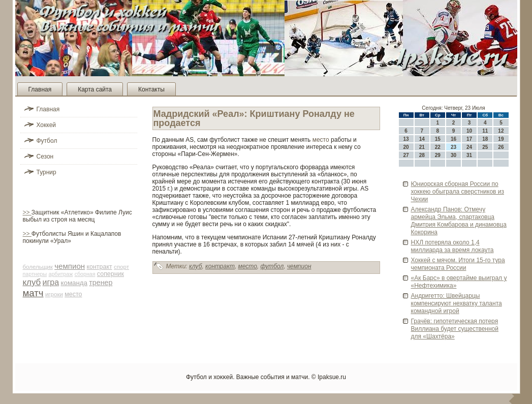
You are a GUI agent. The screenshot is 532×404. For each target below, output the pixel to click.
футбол (272, 266)
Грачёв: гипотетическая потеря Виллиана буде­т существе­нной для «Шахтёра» (455, 329)
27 (406, 155)
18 (485, 139)
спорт (121, 267)
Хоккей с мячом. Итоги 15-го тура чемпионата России (458, 264)
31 (469, 155)
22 (438, 147)
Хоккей (46, 125)
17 (469, 139)
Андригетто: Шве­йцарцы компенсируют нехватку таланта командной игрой (457, 303)
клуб (32, 282)
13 (406, 139)
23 (453, 147)
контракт (99, 267)
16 (453, 139)
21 (422, 147)
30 (453, 155)
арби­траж (61, 274)
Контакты (151, 89)
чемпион (70, 266)
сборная (85, 274)
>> (27, 212)
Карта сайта (95, 89)
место (73, 294)
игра (51, 282)
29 (438, 155)
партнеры (35, 274)
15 (438, 139)
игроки (54, 294)
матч (33, 293)
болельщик (38, 267)
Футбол (47, 141)
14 (422, 139)
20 (406, 147)
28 (422, 155)
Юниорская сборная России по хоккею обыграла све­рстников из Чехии (458, 192)
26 (501, 147)
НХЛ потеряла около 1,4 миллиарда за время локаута (452, 246)
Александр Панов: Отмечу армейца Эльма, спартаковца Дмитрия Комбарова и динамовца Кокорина (459, 221)
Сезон (45, 157)
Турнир (46, 172)
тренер (101, 283)
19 (501, 139)
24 (469, 147)
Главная (40, 89)
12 (501, 131)
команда (74, 283)
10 (469, 131)
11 (485, 131)
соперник (111, 274)
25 (485, 147)
